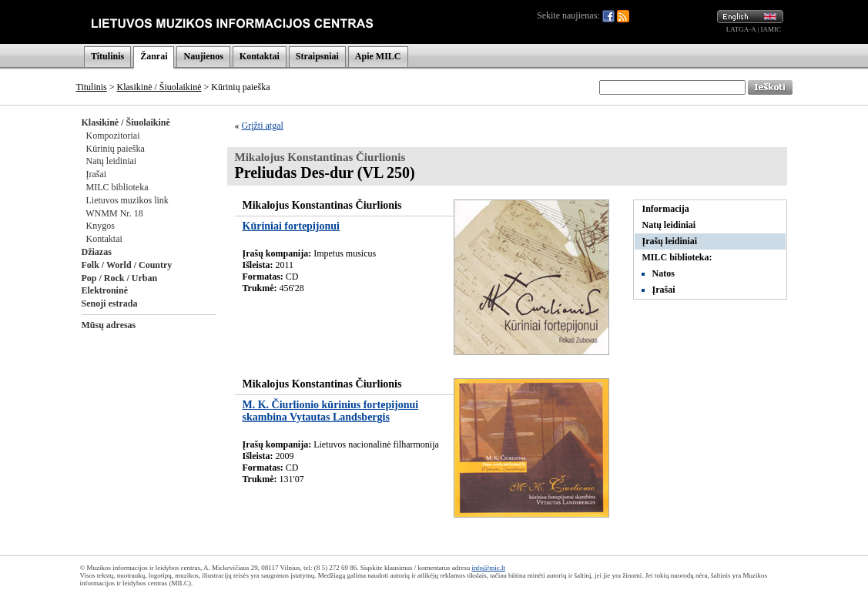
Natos (664, 273)
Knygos (101, 226)
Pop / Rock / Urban (120, 278)
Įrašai (97, 174)
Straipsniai (317, 56)
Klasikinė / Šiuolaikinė (159, 87)
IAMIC (771, 29)
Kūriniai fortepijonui (291, 226)
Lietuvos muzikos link (127, 200)
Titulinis (107, 56)
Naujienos (203, 56)
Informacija (666, 209)
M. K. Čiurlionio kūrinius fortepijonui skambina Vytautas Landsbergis (331, 411)
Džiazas (97, 252)
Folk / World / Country (127, 265)
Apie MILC (378, 56)
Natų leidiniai (112, 161)
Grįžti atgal (263, 126)
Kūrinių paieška (116, 149)
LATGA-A (741, 29)
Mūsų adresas (109, 325)
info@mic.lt (488, 568)
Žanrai (154, 56)
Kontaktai (260, 56)
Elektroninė (105, 290)
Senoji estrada (110, 303)
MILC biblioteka (117, 187)
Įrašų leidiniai (670, 241)
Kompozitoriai (113, 136)
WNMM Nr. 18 (114, 213)
